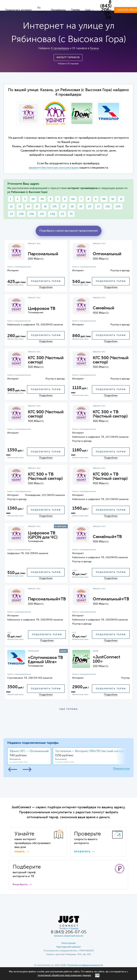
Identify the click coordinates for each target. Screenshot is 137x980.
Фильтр (68, 57)
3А (33, 199)
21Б (108, 207)
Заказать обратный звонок (69, 936)
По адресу (41, 10)
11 (121, 199)
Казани (94, 48)
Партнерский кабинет (68, 947)
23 (62, 214)
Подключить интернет (19, 10)
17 (64, 207)
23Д (53, 214)
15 (37, 207)
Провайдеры (58, 10)
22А (118, 207)
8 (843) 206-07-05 (106, 10)
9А (104, 199)
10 (113, 199)
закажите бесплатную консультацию (54, 168)
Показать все (121, 769)
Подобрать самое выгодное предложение (69, 231)
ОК (97, 975)
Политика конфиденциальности (85, 965)
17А (55, 207)
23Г (42, 214)
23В (21, 214)
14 (28, 207)
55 (71, 214)
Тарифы (76, 10)
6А (73, 199)
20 (90, 207)
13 (20, 207)
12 (11, 207)
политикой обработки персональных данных (64, 975)
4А (42, 199)
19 (81, 207)
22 (11, 214)
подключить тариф (46, 281)
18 (72, 207)
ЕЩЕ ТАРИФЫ (69, 709)
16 (45, 207)
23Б (32, 214)
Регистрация (69, 943)
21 (98, 207)
